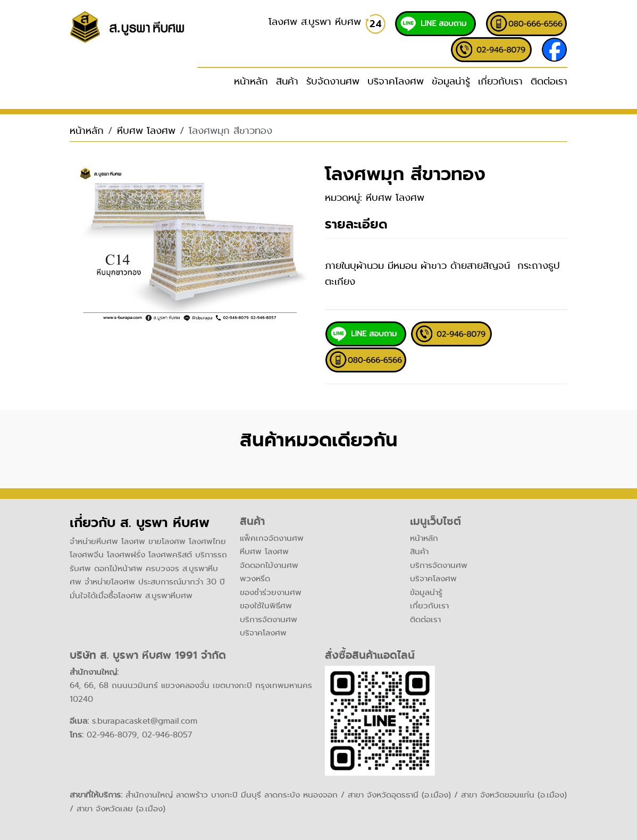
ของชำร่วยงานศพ (271, 592)
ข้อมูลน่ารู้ (451, 81)
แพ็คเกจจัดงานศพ (272, 538)
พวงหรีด (255, 579)
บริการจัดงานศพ (269, 620)
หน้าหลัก (251, 81)
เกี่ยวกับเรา (500, 81)
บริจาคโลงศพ (396, 81)
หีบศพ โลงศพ (146, 131)
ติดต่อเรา (549, 81)
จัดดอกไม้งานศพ (269, 565)
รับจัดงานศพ (333, 81)
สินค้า (419, 551)
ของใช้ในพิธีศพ (266, 606)
